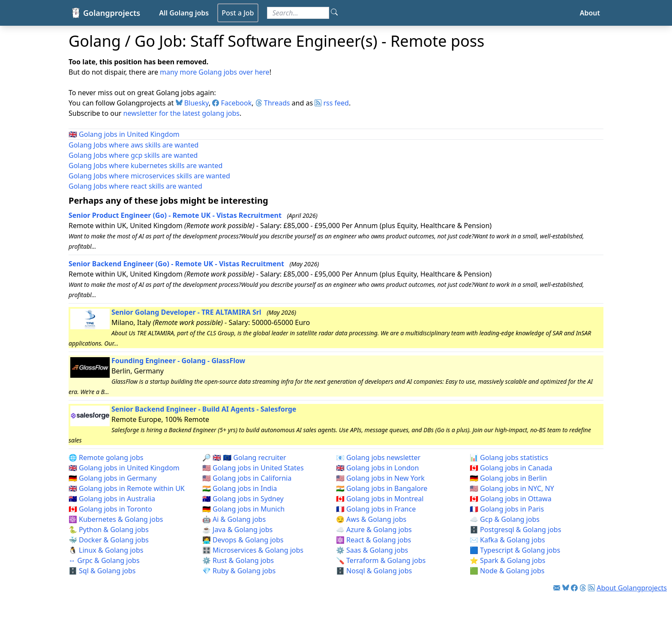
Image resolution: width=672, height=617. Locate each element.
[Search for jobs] (298, 13)
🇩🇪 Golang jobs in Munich (243, 509)
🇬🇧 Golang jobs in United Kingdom (124, 468)
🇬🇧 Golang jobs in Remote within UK (127, 488)
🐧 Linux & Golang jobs (106, 550)
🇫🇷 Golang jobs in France (376, 509)
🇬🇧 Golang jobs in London (377, 468)
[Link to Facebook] (574, 588)
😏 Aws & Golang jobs (371, 519)
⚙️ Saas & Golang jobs (372, 550)
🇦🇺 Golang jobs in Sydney (243, 499)
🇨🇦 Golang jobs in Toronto (110, 509)
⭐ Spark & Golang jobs (508, 560)
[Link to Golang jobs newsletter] (557, 588)
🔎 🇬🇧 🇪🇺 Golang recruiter (244, 457)
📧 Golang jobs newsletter (378, 457)
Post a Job (238, 13)
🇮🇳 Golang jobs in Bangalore (382, 488)
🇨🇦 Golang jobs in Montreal (380, 499)
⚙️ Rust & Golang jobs (238, 560)
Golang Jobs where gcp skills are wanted (133, 155)
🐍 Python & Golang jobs (109, 530)
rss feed (332, 103)
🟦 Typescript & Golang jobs (515, 550)
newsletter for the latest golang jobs (181, 113)
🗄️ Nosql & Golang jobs (374, 571)
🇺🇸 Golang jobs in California (247, 478)
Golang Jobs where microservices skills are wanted (149, 176)
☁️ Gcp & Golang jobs (505, 519)
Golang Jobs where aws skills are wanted (133, 145)
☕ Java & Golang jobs (237, 530)
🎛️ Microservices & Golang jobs (253, 550)
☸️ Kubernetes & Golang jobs (116, 519)
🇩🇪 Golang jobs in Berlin (508, 478)
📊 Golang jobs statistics (509, 457)
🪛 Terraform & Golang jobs (381, 560)
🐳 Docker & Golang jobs (109, 540)
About (590, 13)
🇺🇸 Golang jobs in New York (380, 478)
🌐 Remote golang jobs (106, 457)
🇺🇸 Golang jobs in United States (253, 468)
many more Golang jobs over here (215, 72)
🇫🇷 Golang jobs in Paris (507, 509)
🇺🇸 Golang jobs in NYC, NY (512, 488)
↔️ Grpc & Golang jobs (104, 560)
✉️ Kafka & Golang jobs (507, 540)
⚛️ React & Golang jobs (373, 540)
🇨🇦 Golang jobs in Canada (511, 468)
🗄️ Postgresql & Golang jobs (515, 530)
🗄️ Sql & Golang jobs (102, 571)
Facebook (232, 103)
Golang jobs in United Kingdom (129, 134)
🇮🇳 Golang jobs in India (240, 488)
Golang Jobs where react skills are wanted (135, 186)
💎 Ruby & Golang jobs (239, 571)
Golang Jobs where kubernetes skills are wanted (145, 166)
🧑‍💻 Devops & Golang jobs (243, 540)
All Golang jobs (184, 13)
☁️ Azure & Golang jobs (374, 530)
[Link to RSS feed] (591, 588)
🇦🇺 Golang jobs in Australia (112, 499)
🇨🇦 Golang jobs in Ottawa (511, 499)
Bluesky (192, 103)
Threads (273, 103)
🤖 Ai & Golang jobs (234, 519)
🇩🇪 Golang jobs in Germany (112, 478)
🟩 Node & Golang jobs (507, 571)
